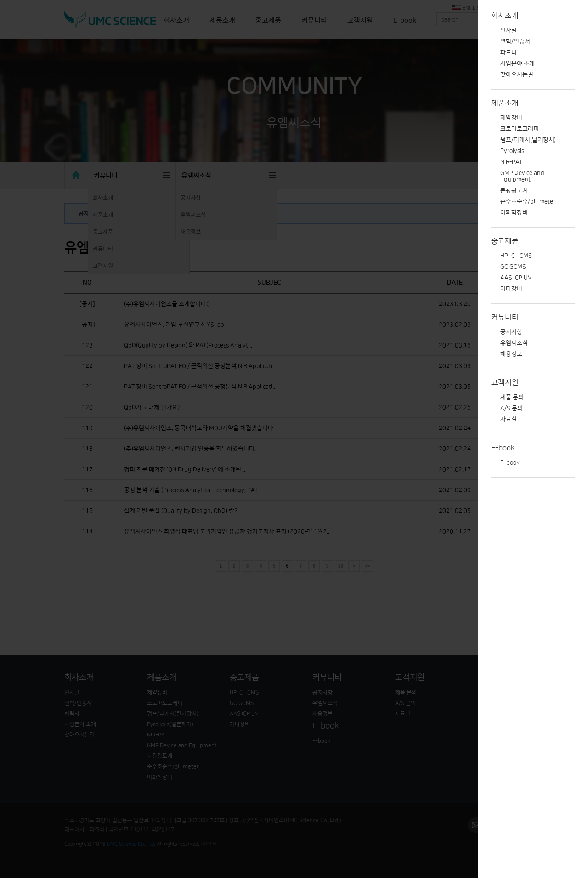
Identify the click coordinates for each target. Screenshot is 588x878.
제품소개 (505, 103)
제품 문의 (512, 397)
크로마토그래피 (520, 129)
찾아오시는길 (517, 74)
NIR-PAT (511, 162)
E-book (503, 448)
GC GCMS (513, 267)
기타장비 (511, 289)
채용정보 (511, 354)
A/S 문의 (512, 408)
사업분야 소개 (517, 63)
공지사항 (511, 332)
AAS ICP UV (516, 278)
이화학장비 (514, 212)
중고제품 (505, 241)
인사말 (509, 30)
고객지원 (505, 382)
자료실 (509, 419)
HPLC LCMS (516, 256)
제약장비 (511, 118)
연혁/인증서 (515, 41)
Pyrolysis (512, 151)
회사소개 (505, 16)
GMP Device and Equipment (522, 176)
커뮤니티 (505, 317)
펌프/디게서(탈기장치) (528, 140)
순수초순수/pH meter (528, 201)
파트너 (509, 52)
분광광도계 (514, 190)
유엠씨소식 (514, 343)
